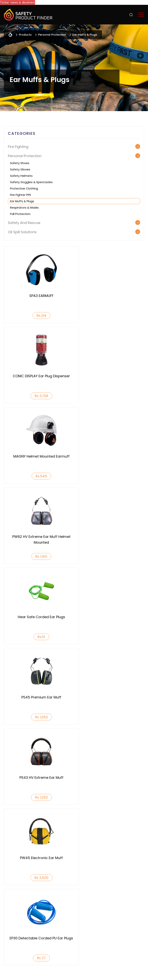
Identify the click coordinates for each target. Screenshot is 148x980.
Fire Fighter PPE (21, 195)
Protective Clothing (24, 188)
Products (116, 895)
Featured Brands (121, 924)
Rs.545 (38, 396)
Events (114, 903)
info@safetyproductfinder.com (95, 950)
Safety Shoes (20, 163)
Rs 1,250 (38, 556)
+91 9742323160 (51, 950)
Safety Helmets (21, 176)
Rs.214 (38, 316)
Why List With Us (68, 895)
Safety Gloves (20, 169)
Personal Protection (52, 35)
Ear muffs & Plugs (22, 201)
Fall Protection (20, 214)
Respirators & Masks (24, 207)
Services (115, 910)
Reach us (116, 931)
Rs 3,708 (110, 316)
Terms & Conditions (111, 971)
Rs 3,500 (110, 556)
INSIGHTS (115, 917)
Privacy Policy (81, 971)
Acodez (84, 975)
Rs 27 (38, 637)
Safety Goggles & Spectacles (31, 182)
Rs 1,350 (110, 476)
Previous (6, 746)
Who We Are (12, 895)
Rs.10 (38, 476)
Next (142, 746)
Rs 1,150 (110, 396)
